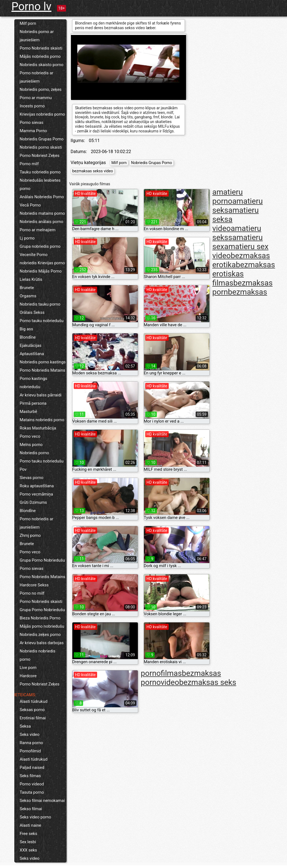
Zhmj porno (30, 535)
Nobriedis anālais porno (42, 222)
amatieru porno (228, 197)
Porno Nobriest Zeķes (40, 156)
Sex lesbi (28, 842)
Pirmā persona (33, 403)
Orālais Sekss (32, 312)
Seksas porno (32, 710)
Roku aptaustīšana (37, 486)
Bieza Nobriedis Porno (40, 618)
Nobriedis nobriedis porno (38, 655)
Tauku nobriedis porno (40, 172)
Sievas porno (32, 478)
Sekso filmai (31, 809)
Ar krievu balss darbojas (42, 643)
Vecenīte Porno (34, 255)
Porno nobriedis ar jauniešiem (37, 77)
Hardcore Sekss (34, 585)
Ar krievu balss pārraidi (41, 395)
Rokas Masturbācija (38, 428)
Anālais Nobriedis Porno (42, 197)
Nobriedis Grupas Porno (42, 139)
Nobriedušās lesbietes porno (40, 184)
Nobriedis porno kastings (43, 362)
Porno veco (30, 436)
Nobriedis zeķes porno (40, 635)
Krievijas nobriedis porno (43, 114)
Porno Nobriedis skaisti (41, 48)
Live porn (28, 668)
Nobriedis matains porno (43, 213)
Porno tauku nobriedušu (42, 321)
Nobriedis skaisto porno (42, 65)
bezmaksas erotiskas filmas (244, 274)
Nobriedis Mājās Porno (41, 271)
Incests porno (32, 106)
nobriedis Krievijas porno (43, 263)
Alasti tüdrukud (34, 701)
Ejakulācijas (31, 345)
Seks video (30, 734)
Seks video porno (35, 817)
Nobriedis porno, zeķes (41, 89)
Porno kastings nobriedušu (34, 383)
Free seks (29, 834)
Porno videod (32, 784)
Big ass (27, 329)
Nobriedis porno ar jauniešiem (37, 36)
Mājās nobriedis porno (40, 56)
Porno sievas (32, 123)
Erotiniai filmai (33, 718)
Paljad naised (32, 768)
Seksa (25, 726)
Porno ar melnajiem (38, 230)
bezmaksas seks (208, 682)
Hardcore (28, 676)
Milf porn (28, 23)
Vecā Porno (30, 205)
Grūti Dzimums (33, 502)
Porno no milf (32, 593)
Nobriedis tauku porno (40, 304)
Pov (23, 469)
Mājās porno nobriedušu (42, 626)
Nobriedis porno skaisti (41, 147)
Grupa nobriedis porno (40, 246)
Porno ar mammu (36, 98)
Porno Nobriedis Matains (43, 370)
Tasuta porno (32, 792)
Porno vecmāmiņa (36, 494)
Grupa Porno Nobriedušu (43, 560)
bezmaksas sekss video (93, 171)
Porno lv (32, 6)
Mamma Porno (33, 131)
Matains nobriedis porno (42, 420)
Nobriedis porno (35, 453)
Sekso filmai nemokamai (42, 801)
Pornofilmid (30, 751)
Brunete (27, 288)
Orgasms (28, 296)
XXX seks (28, 850)
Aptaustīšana (32, 354)
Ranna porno (32, 743)
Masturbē (29, 412)
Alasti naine (31, 825)
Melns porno (31, 445)
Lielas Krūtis (31, 279)
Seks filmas (30, 776)
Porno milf (29, 164)
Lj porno (27, 238)
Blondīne (28, 337)
